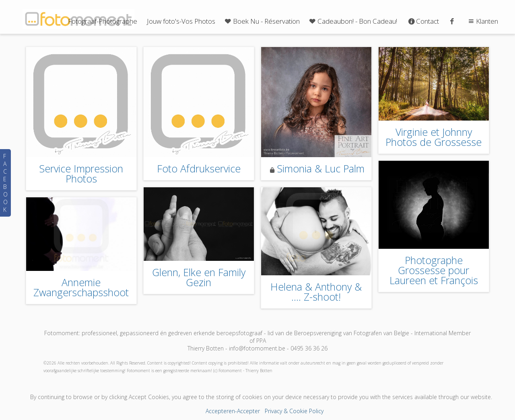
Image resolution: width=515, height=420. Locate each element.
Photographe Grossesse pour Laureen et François (434, 270)
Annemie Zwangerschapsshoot (81, 287)
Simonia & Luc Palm (321, 168)
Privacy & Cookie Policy (294, 411)
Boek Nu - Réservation (262, 21)
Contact (423, 21)
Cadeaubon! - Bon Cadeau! (352, 21)
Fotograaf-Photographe (103, 21)
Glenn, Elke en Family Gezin (199, 277)
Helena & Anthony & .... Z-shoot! (316, 292)
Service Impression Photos (81, 173)
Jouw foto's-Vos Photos (181, 21)
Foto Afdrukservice (199, 168)
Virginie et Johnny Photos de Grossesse (434, 137)
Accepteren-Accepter (233, 411)
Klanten (482, 21)
